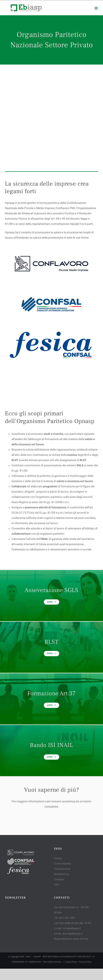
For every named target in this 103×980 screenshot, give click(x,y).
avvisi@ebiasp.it (72, 865)
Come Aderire (62, 795)
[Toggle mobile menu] (96, 8)
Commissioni (62, 801)
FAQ (57, 816)
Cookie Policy (71, 894)
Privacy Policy (85, 894)
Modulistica (61, 806)
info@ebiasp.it (72, 860)
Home (58, 790)
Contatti (59, 811)
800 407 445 (67, 850)
